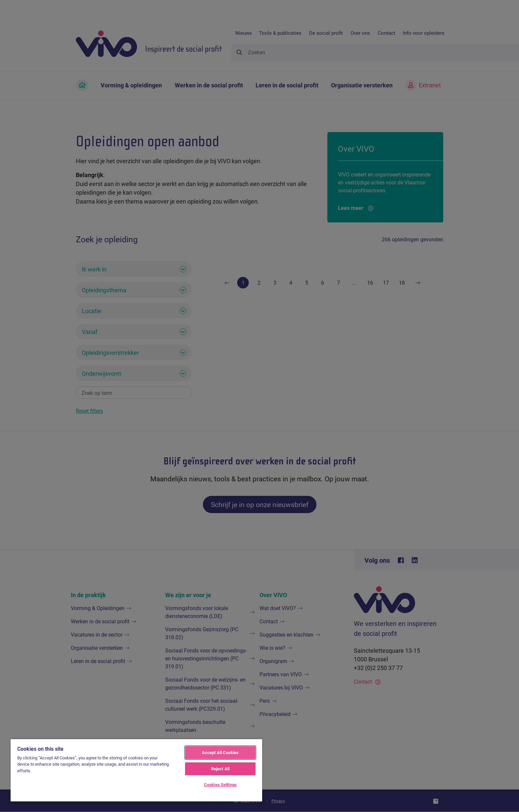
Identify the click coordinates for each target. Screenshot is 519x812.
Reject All (220, 769)
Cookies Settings (220, 785)
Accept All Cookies (220, 752)
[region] (136, 770)
